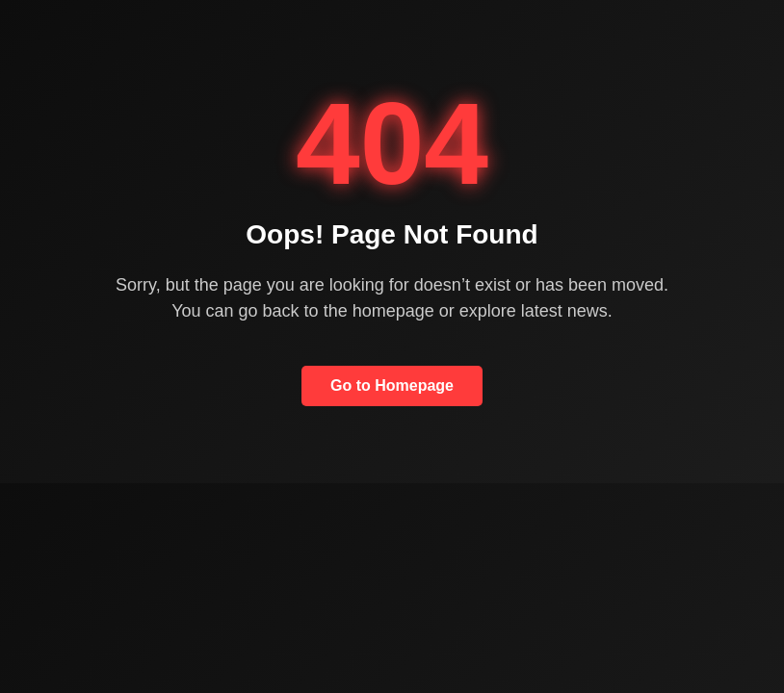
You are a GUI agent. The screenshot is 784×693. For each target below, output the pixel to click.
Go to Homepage (392, 385)
